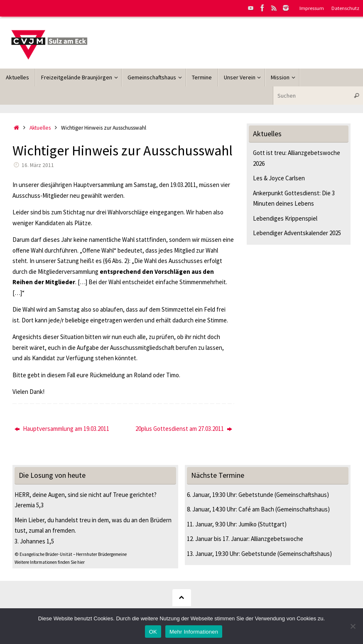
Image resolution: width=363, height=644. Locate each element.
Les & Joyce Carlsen (279, 178)
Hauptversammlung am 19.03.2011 (62, 429)
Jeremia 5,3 (29, 505)
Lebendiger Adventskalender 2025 (297, 233)
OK (153, 632)
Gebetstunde (256, 495)
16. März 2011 (38, 165)
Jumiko (248, 524)
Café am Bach (256, 509)
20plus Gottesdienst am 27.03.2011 (184, 429)
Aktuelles (40, 128)
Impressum (312, 8)
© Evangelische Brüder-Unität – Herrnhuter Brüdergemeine (71, 554)
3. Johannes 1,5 (34, 541)
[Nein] (353, 626)
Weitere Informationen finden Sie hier (50, 562)
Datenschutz (345, 8)
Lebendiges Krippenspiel (285, 218)
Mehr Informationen (194, 632)
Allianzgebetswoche (277, 539)
